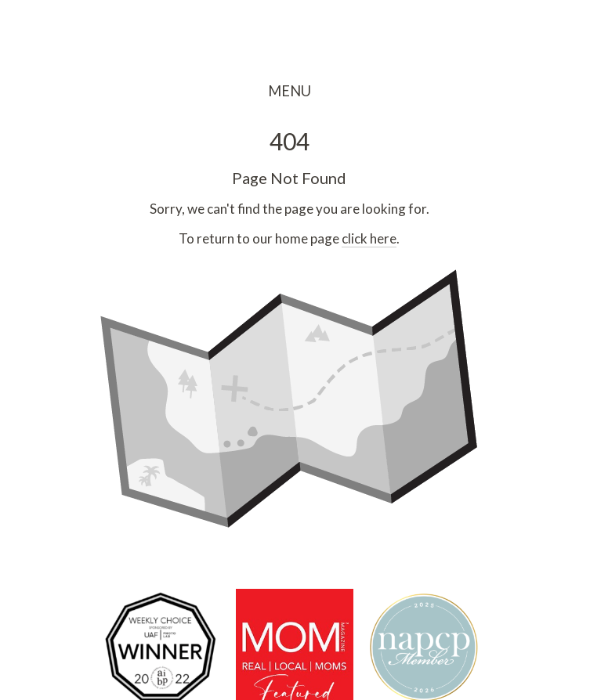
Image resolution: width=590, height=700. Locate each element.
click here (369, 238)
